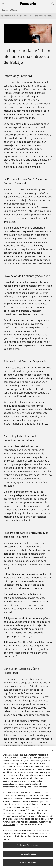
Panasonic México (10, 10)
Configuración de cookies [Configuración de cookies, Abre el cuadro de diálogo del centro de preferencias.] (28, 845)
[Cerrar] (52, 750)
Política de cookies (29, 822)
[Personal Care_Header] (28, 33)
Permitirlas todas (28, 862)
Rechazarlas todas (28, 854)
